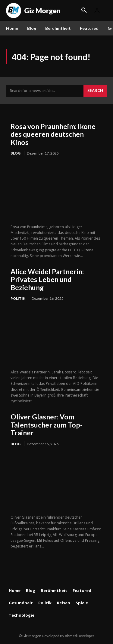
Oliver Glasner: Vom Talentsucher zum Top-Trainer (47, 425)
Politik (18, 298)
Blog (16, 153)
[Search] (95, 91)
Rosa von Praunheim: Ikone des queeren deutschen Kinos (53, 134)
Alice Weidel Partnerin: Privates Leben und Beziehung (47, 279)
